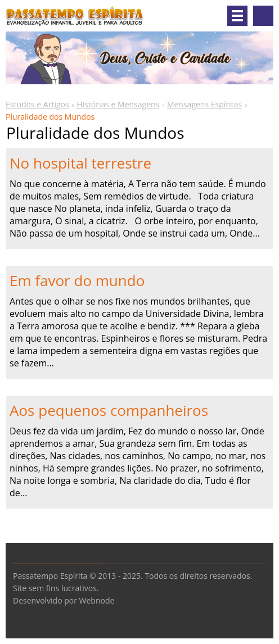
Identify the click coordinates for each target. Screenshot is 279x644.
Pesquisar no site (263, 16)
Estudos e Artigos (37, 104)
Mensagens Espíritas (204, 104)
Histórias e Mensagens (118, 104)
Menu (237, 16)
